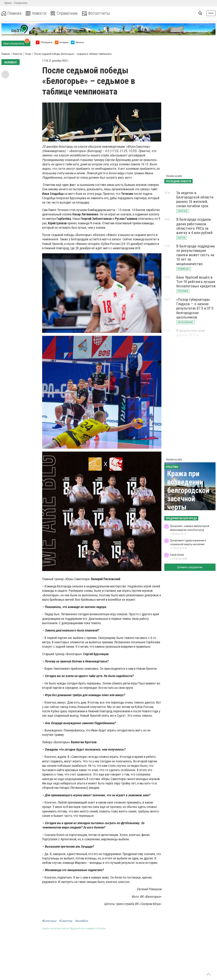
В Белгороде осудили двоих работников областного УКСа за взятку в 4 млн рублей (194, 226)
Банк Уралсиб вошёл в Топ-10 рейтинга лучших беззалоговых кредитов (196, 282)
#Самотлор (66, 921)
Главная (11, 13)
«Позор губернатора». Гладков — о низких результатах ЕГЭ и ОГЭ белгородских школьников (195, 308)
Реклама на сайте (174, 176)
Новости (36, 13)
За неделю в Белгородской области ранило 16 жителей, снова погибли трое (195, 199)
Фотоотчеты (96, 13)
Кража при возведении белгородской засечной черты (188, 490)
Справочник (64, 13)
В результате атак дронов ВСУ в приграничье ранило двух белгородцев (193, 337)
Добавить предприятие (190, 567)
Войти (211, 13)
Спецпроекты (21, 3)
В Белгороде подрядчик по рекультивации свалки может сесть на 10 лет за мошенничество (196, 255)
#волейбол (82, 921)
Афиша (8, 3)
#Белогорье (49, 921)
